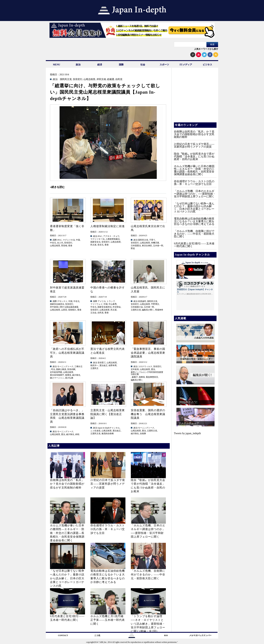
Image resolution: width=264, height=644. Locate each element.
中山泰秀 (113, 304)
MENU (57, 65)
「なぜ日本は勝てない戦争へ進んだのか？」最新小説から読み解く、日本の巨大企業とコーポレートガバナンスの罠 (67, 578)
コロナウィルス (145, 366)
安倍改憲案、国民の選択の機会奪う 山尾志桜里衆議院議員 (148, 414)
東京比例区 (147, 246)
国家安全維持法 (57, 304)
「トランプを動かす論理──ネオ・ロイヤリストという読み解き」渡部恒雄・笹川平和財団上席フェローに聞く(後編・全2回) (148, 624)
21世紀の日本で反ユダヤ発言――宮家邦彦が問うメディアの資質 (108, 484)
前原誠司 (142, 301)
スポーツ (164, 65)
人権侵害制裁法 (113, 239)
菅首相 (64, 246)
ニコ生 (97, 635)
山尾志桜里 (89, 79)
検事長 (68, 375)
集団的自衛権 (108, 434)
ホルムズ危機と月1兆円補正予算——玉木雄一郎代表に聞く (108, 620)
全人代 (60, 243)
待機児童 (155, 243)
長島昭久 (72, 310)
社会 (143, 65)
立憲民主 (94, 368)
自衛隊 (143, 434)
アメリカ (102, 301)
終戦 (77, 434)
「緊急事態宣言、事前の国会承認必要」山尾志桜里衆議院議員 (148, 353)
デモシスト (62, 301)
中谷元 (53, 243)
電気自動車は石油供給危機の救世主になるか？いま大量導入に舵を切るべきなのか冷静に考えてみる (194, 221)
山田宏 (64, 310)
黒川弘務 (69, 378)
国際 (121, 65)
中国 (78, 240)
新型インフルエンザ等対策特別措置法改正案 (147, 373)
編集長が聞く (148, 310)
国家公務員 (61, 369)
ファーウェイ (96, 304)
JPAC (60, 240)
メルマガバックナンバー (200, 635)
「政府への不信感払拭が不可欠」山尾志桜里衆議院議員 (67, 353)
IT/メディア (186, 65)
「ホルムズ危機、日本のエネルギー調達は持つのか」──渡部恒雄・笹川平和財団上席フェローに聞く (195, 194)
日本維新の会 (137, 307)
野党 (133, 248)
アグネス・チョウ (111, 236)
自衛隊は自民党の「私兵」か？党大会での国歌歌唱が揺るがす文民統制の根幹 (67, 484)
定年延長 (135, 369)
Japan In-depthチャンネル (109, 428)
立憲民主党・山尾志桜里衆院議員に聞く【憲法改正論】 (108, 414)
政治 (78, 65)
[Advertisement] (195, 97)
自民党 (119, 79)
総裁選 (111, 79)
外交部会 (117, 307)
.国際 (54, 240)
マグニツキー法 (97, 239)
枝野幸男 (113, 365)
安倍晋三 (102, 363)
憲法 (153, 369)
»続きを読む (57, 187)
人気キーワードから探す (206, 49)
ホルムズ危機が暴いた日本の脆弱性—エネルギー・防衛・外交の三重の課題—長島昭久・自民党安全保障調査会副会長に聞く (67, 533)
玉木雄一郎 (158, 246)
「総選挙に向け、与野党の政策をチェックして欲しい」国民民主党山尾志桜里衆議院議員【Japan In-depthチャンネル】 (105, 92)
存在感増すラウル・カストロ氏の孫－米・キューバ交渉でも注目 (108, 529)
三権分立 (78, 366)
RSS (166, 635)
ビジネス (207, 65)
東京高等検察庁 (57, 375)
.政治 (55, 79)
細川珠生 (76, 375)
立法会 (93, 313)
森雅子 (135, 377)
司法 (53, 369)
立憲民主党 (136, 310)
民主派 (93, 245)
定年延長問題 (56, 372)
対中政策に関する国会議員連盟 (64, 307)
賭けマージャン (57, 378)
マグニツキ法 (69, 240)
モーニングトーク (65, 366)
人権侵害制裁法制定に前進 (108, 226)
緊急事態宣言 (152, 377)
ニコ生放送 (95, 431)
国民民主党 (66, 79)
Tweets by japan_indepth (187, 433)
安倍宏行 (78, 79)
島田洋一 (94, 365)
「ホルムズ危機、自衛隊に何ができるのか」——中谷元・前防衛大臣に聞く (148, 575)
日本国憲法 (136, 246)
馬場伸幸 (159, 310)
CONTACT (63, 635)
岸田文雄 (101, 79)
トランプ (111, 301)
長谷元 (101, 245)
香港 (70, 246)
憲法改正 (104, 365)
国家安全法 (95, 242)
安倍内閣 (71, 369)
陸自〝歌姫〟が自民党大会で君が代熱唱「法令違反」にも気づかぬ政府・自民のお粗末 (194, 156)
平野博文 (155, 304)
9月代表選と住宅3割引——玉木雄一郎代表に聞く (194, 245)
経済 (100, 65)
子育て (152, 240)
